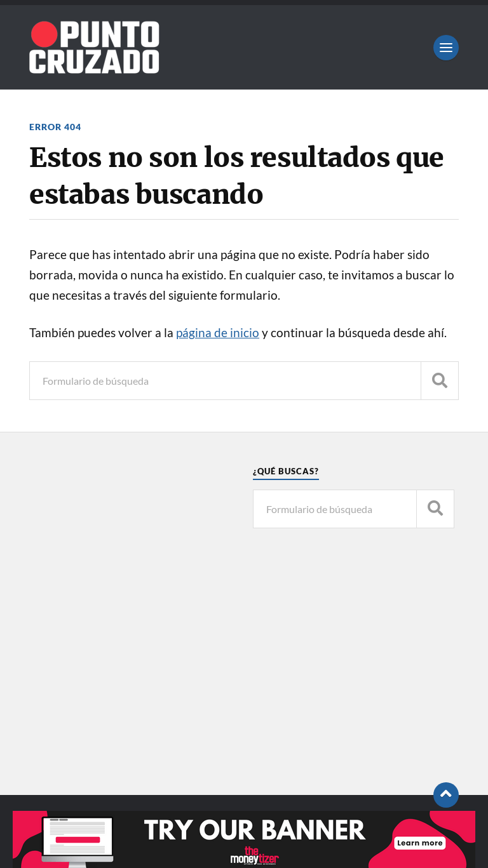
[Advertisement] (130, 646)
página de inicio (218, 333)
